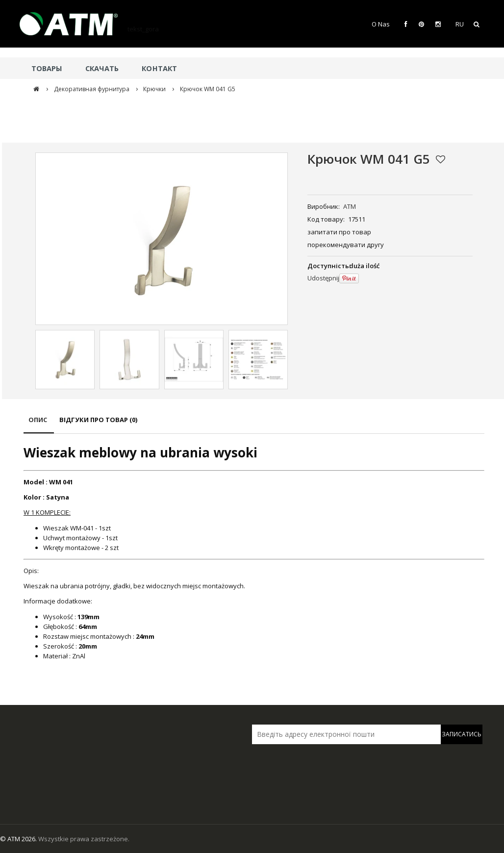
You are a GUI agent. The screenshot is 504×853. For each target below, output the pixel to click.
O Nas (381, 24)
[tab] (39, 424)
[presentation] (321, 765)
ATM (350, 206)
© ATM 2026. (19, 839)
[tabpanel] (254, 552)
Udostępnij (323, 278)
